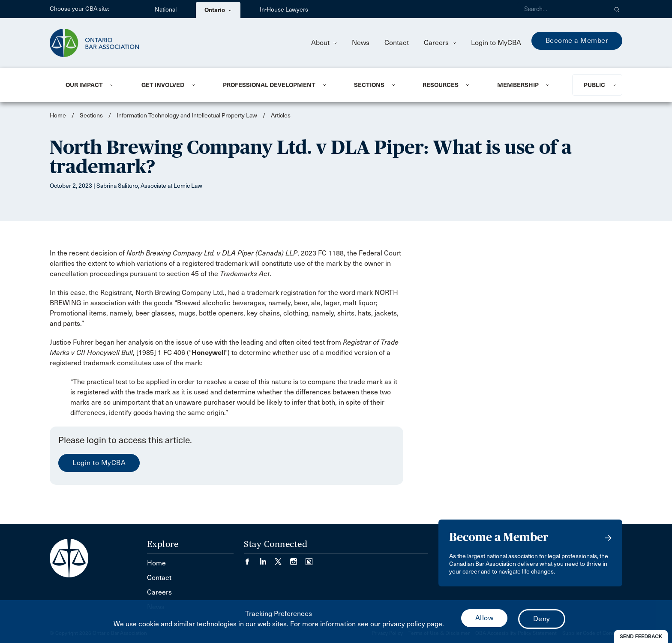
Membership (518, 85)
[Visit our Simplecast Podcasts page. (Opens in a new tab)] (309, 559)
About (324, 43)
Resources (441, 85)
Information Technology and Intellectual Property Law (187, 116)
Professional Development (269, 85)
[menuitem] (93, 85)
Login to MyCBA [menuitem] (496, 43)
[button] (617, 9)
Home (58, 116)
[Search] (562, 9)
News (361, 43)
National (166, 10)
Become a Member (577, 41)
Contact (397, 43)
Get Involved (163, 85)
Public (594, 85)
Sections (369, 85)
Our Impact (84, 85)
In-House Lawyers (284, 10)
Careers (440, 43)
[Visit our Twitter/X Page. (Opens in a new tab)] (282, 559)
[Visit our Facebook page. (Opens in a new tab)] (252, 559)
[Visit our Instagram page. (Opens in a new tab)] (298, 559)
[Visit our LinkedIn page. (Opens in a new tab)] (267, 559)
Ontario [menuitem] (218, 10)
